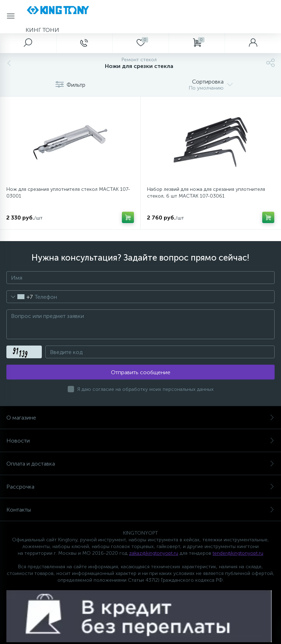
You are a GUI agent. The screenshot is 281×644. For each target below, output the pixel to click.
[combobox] (20, 297)
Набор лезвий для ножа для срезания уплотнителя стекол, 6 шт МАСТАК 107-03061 (206, 193)
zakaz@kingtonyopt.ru (154, 553)
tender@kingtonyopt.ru (238, 553)
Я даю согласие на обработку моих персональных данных (145, 389)
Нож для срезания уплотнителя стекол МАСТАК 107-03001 (68, 193)
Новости (140, 441)
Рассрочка (140, 487)
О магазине (140, 418)
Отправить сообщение (141, 372)
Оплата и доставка (140, 464)
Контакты (140, 510)
